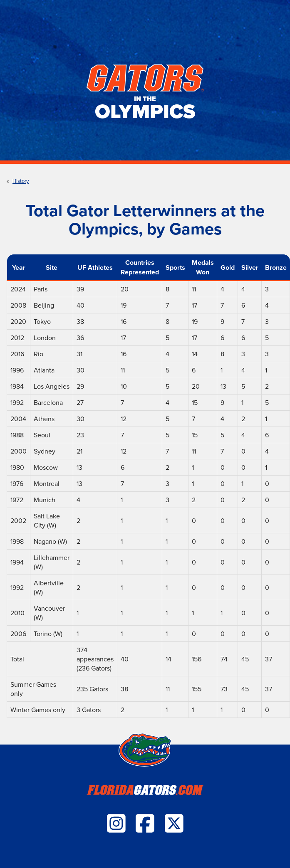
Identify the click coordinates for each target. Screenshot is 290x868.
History (21, 181)
